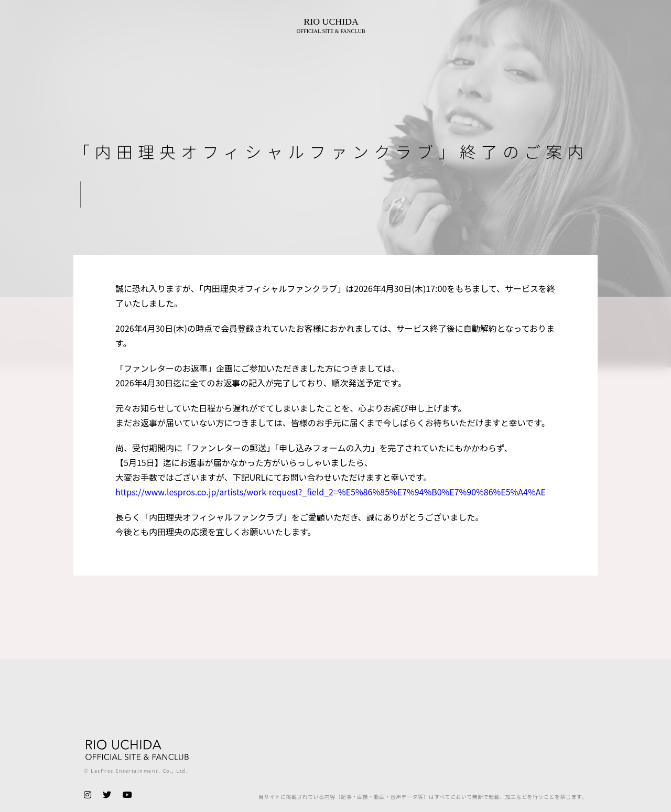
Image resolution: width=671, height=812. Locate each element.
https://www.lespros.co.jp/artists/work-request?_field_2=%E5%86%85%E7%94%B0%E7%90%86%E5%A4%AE (331, 492)
